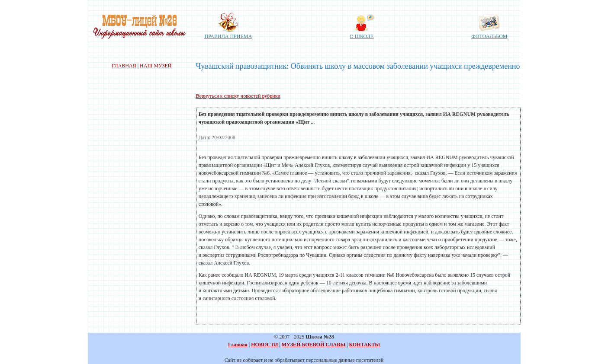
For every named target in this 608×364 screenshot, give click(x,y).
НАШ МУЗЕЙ (156, 66)
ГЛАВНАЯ (124, 66)
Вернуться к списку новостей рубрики (238, 96)
